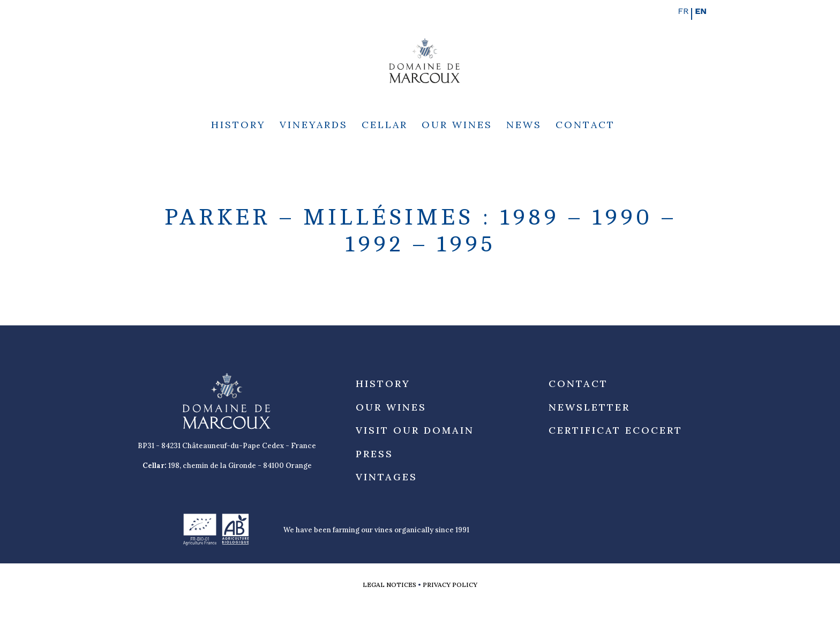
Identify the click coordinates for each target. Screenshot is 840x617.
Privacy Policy (450, 585)
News (524, 126)
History (238, 126)
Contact (585, 126)
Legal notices (389, 585)
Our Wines (457, 126)
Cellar (385, 126)
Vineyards (314, 126)
